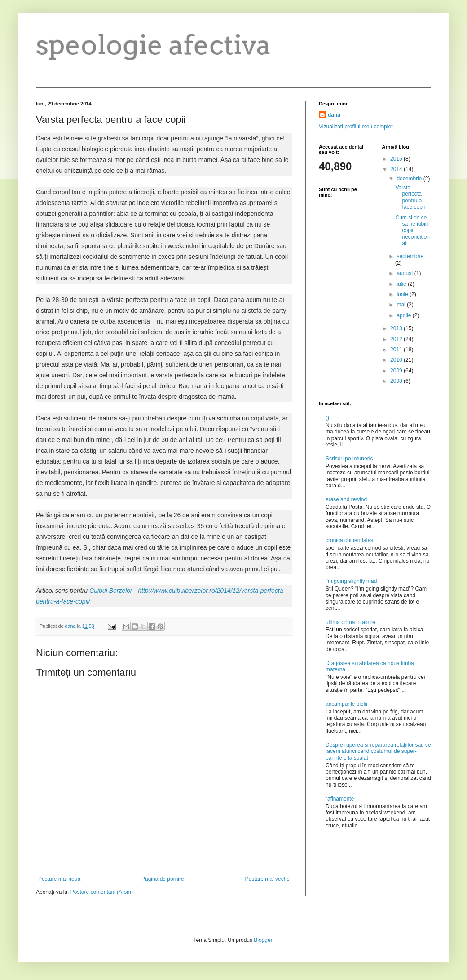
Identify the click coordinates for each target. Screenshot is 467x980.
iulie (402, 284)
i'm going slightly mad (351, 581)
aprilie (404, 315)
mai (402, 305)
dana (334, 115)
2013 (397, 328)
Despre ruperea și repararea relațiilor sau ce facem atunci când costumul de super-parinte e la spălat (378, 751)
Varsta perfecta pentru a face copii (410, 197)
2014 (397, 169)
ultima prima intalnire (350, 622)
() (327, 418)
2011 (397, 350)
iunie (403, 294)
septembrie (410, 256)
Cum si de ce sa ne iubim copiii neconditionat (412, 231)
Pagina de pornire (163, 879)
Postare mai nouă (59, 879)
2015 (397, 159)
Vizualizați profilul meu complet (356, 127)
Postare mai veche (267, 879)
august (405, 273)
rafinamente (340, 799)
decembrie (410, 179)
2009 (397, 371)
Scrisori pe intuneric (349, 459)
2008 (397, 381)
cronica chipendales (349, 540)
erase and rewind (346, 499)
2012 (397, 339)
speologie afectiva (154, 45)
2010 (397, 360)
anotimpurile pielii (346, 704)
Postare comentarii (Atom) (102, 892)
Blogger (263, 940)
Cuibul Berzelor (111, 591)
